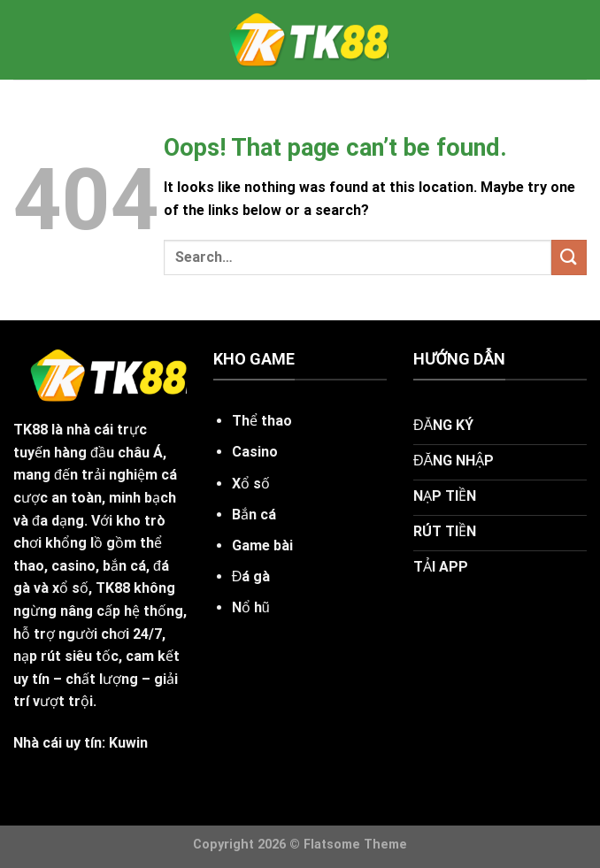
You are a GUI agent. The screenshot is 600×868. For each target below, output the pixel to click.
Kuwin (128, 743)
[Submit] (569, 257)
